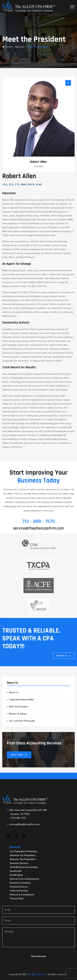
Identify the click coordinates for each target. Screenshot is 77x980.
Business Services (19, 863)
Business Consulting (20, 883)
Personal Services (19, 887)
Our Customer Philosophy (22, 721)
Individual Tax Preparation (23, 855)
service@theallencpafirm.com (38, 528)
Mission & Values (18, 714)
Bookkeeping (16, 875)
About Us (14, 692)
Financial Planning (19, 891)
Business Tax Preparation (23, 859)
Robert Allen (38, 162)
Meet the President (19, 707)
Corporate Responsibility (21, 700)
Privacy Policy (17, 899)
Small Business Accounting (24, 867)
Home (7, 47)
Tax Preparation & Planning (23, 851)
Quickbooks (16, 871)
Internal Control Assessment (24, 879)
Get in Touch (17, 755)
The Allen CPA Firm (37, 974)
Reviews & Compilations (22, 895)
